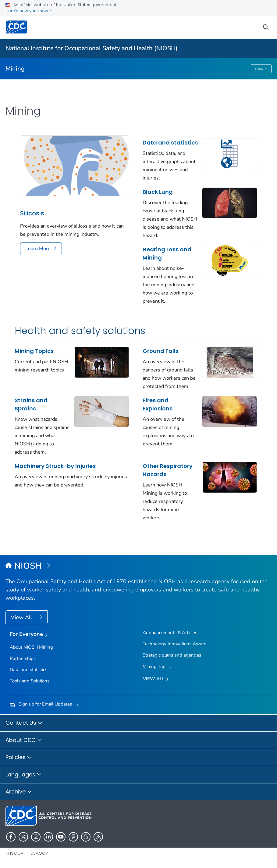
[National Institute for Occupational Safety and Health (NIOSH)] (138, 566)
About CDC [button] (24, 741)
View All (22, 617)
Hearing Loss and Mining (167, 253)
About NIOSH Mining (31, 647)
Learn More (38, 249)
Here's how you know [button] (29, 11)
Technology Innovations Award (175, 644)
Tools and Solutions (30, 681)
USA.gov (39, 853)
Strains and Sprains (31, 404)
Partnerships (23, 658)
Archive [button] (19, 792)
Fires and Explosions (158, 404)
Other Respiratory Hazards (168, 470)
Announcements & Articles (170, 633)
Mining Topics (34, 351)
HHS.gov (14, 853)
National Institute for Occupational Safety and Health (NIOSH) (92, 48)
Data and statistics (170, 143)
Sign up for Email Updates (45, 704)
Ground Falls (161, 351)
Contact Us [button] (24, 723)
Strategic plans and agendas (172, 655)
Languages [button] (24, 775)
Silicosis (32, 213)
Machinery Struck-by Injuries (55, 466)
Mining (15, 69)
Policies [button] (19, 758)
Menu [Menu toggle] (261, 69)
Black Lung (158, 192)
